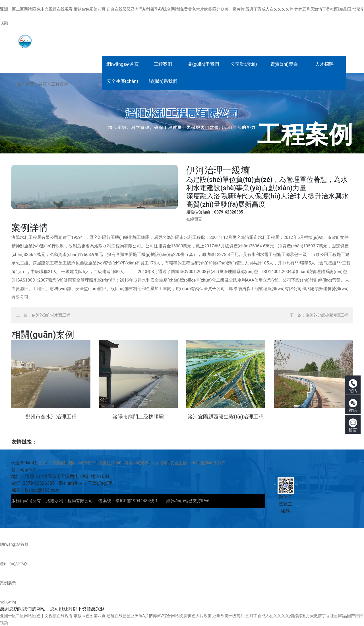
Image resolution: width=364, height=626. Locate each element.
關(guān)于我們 (82, 463)
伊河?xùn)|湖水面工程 (51, 315)
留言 (353, 425)
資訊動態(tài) (110, 463)
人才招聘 (159, 463)
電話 (353, 386)
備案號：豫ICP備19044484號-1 (128, 501)
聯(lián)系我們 (213, 463)
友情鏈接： (24, 442)
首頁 (43, 84)
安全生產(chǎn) (184, 463)
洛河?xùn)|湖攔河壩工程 (327, 315)
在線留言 (194, 219)
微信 (353, 406)
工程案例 (60, 84)
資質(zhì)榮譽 (136, 463)
